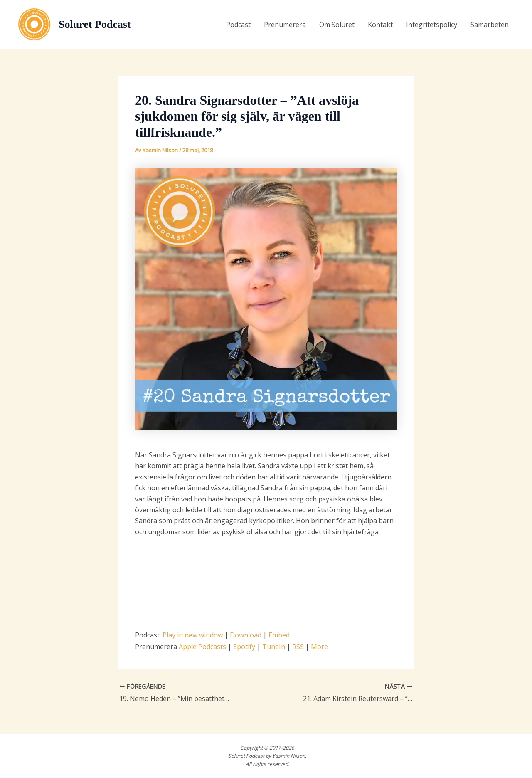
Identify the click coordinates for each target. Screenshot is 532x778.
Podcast (238, 25)
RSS (298, 647)
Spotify (244, 647)
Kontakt (380, 25)
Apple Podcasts (202, 647)
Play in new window (193, 635)
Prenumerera (285, 25)
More (319, 647)
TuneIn (274, 647)
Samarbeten (490, 25)
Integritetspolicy (432, 25)
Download (246, 635)
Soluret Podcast (95, 24)
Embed (279, 635)
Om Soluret (337, 25)
